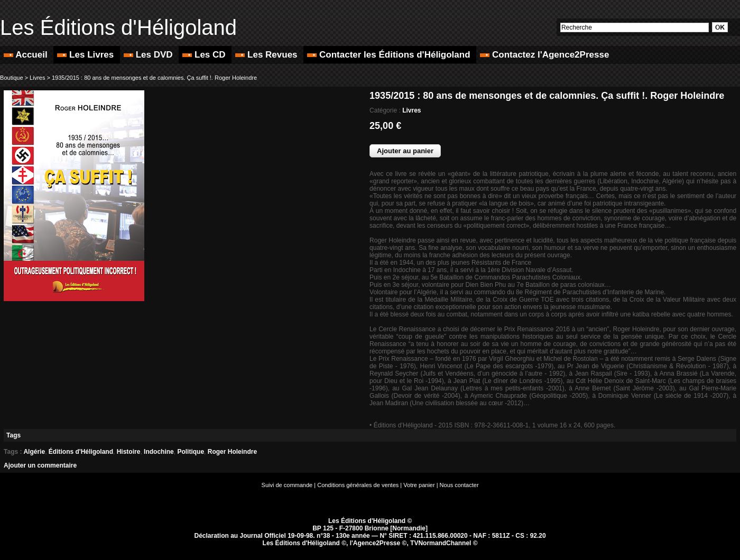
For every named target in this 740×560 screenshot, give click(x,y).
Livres (37, 78)
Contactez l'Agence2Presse (544, 55)
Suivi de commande (287, 485)
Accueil (27, 55)
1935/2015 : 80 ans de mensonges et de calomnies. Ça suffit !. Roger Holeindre (154, 78)
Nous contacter (459, 485)
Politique (191, 452)
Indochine (159, 452)
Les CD (205, 55)
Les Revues (267, 55)
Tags (13, 435)
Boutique (11, 78)
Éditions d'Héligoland (81, 452)
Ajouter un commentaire (40, 465)
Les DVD (149, 55)
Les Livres (87, 55)
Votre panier (419, 485)
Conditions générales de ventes (358, 485)
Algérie (34, 452)
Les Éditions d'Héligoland (118, 27)
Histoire (129, 452)
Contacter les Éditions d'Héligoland (390, 55)
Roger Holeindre (232, 452)
